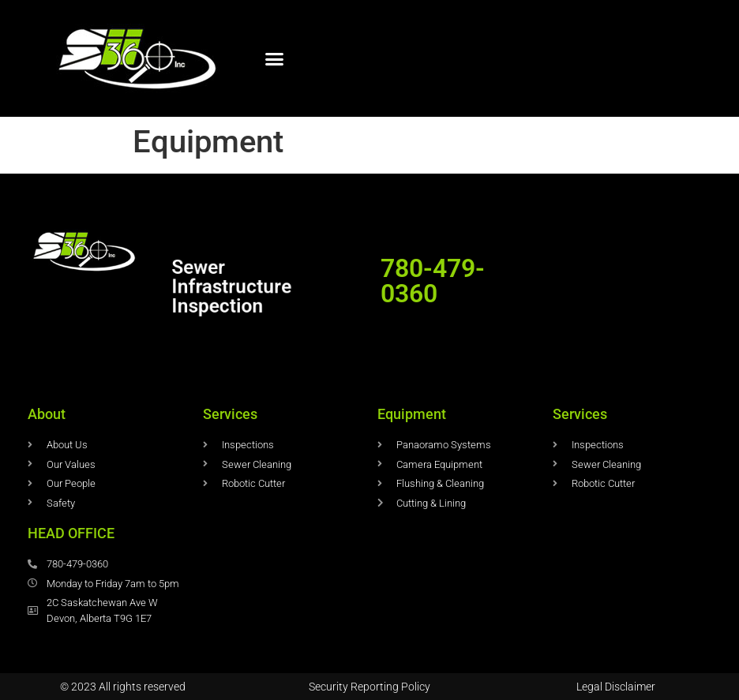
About (47, 414)
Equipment (412, 414)
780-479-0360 (433, 281)
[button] (275, 58)
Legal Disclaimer (616, 687)
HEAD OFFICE (71, 533)
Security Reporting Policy (369, 687)
